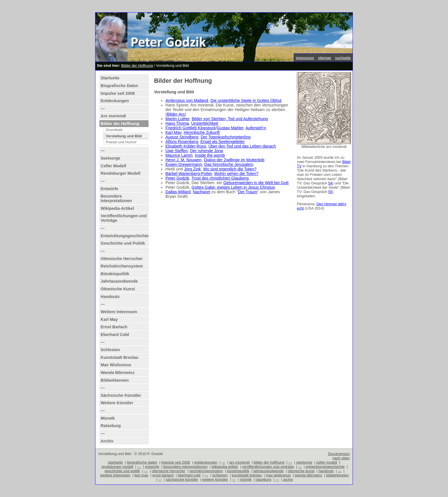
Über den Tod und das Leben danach (242, 146)
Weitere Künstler (117, 403)
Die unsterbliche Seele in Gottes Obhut (246, 100)
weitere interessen (115, 475)
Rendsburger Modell (120, 173)
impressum (305, 58)
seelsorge (304, 462)
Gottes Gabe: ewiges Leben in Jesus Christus (233, 187)
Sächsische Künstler (121, 395)
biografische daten (142, 462)
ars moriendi (239, 462)
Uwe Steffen (177, 151)
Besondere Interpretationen (116, 198)
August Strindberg (182, 137)
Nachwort (202, 192)
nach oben (341, 458)
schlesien (220, 475)
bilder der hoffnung (269, 462)
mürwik (246, 479)
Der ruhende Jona (206, 151)
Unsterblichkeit (205, 123)
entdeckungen (206, 462)
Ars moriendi (113, 116)
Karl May (109, 319)
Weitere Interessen (119, 312)
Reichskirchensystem (122, 266)
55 (330, 192)
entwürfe (152, 467)
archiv (288, 479)
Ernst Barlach (114, 327)
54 (330, 183)
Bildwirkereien (115, 380)
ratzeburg (264, 479)
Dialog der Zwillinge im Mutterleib (234, 160)
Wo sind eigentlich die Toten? (230, 169)
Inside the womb (210, 155)
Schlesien (110, 350)
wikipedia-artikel (225, 467)
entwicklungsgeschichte (325, 467)
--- (103, 108)
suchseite (343, 58)
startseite (116, 462)
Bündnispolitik (115, 274)
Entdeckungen (115, 101)
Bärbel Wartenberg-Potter (189, 174)
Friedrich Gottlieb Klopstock (191, 128)
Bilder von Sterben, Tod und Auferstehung (230, 119)
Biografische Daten (119, 86)
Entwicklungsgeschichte (124, 236)
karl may (141, 475)
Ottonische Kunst (118, 289)
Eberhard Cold (115, 335)
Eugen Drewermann (184, 164)
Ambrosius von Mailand (187, 100)
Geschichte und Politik (123, 243)
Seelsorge (110, 158)
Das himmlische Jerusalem (229, 164)
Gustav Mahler (230, 128)
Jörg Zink (192, 169)
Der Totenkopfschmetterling (226, 137)
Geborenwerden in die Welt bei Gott (256, 183)
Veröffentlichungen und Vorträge (124, 218)
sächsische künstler (182, 479)
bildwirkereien (338, 475)
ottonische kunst (301, 471)
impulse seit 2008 (176, 462)
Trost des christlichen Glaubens (220, 178)
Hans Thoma (177, 123)
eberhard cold (189, 475)
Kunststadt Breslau (119, 357)
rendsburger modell (117, 467)
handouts (326, 471)
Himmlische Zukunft (202, 132)
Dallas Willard (178, 192)
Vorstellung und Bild (124, 136)
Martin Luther (177, 119)
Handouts (110, 297)
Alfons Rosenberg (182, 142)
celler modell (327, 462)
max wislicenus (278, 475)
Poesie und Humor (121, 142)
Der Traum (248, 192)
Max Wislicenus (116, 365)
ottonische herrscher (168, 471)
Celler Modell (113, 166)
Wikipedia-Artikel (117, 208)
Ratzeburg (111, 426)
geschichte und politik (122, 471)
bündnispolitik (238, 471)
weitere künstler (215, 479)
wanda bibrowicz (309, 475)
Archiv (107, 441)
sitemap (324, 58)
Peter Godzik (177, 178)
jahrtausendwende (269, 471)
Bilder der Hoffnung (137, 66)
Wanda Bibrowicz (118, 373)
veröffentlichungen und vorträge (268, 467)
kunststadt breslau (247, 475)
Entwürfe (109, 189)
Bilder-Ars (176, 114)
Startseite (110, 78)
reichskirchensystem (206, 471)
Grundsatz (114, 130)
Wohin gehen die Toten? (236, 174)
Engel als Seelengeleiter (222, 142)
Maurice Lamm (179, 155)
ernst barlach (163, 475)
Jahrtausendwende (119, 281)
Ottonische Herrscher (122, 259)
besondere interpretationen (186, 467)
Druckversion (339, 454)
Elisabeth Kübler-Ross (186, 146)
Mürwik (108, 418)
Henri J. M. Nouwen (183, 160)
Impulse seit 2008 (118, 93)
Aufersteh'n (256, 128)
